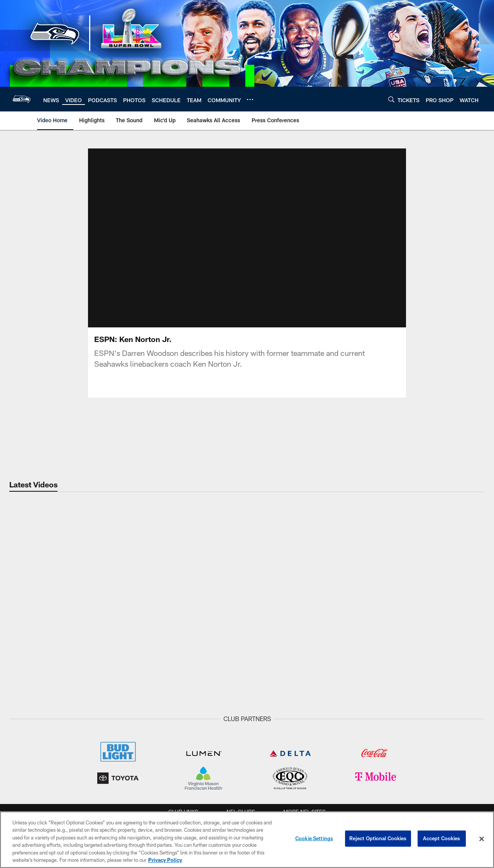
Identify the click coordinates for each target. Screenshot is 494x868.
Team (28, 733)
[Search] (391, 99)
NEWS (91, 733)
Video (155, 733)
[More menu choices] (250, 99)
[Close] (482, 839)
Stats (28, 796)
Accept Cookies (442, 839)
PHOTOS (217, 733)
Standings (28, 783)
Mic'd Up (155, 790)
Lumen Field (399, 745)
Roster (28, 745)
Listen (277, 733)
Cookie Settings (314, 839)
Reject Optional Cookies (378, 839)
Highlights (155, 745)
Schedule (335, 733)
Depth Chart (28, 758)
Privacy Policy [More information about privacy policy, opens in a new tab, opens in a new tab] (165, 860)
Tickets (466, 733)
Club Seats (466, 809)
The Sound (155, 758)
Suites (466, 796)
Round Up (91, 758)
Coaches (28, 771)
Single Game (466, 745)
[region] (247, 840)
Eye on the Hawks (217, 752)
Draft (91, 745)
